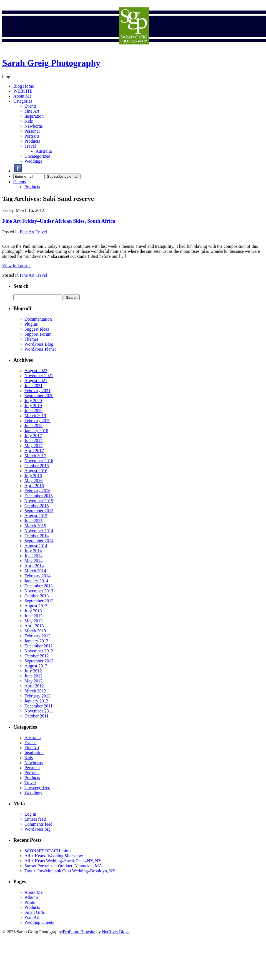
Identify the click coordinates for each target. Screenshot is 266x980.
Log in (30, 814)
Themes (32, 339)
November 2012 (39, 651)
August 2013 (36, 606)
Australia (44, 151)
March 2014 (35, 571)
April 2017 (34, 451)
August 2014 (36, 546)
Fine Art (32, 111)
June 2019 (33, 411)
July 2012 (33, 671)
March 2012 (35, 691)
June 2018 (33, 426)
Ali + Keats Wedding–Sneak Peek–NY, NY (63, 861)
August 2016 (36, 471)
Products (32, 141)
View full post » (17, 266)
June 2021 (33, 386)
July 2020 (33, 401)
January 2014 (36, 581)
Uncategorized (37, 156)
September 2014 (39, 541)
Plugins (31, 324)
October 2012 (37, 656)
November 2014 (39, 531)
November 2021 (39, 376)
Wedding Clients (39, 922)
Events (31, 106)
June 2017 (33, 441)
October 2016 (37, 466)
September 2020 (39, 396)
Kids (29, 121)
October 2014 (37, 536)
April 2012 (34, 686)
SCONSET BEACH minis (48, 851)
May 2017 (33, 446)
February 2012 (37, 696)
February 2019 (37, 421)
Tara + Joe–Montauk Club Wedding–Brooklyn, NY (70, 871)
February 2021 (37, 391)
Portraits (32, 136)
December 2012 (39, 646)
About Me (22, 96)
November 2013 (39, 591)
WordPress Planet (40, 349)
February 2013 (37, 636)
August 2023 (36, 371)
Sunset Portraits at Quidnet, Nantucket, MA (63, 866)
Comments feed (38, 824)
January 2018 (36, 431)
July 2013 (33, 611)
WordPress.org (37, 829)
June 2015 (33, 521)
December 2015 (39, 496)
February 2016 (37, 491)
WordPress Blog (39, 344)
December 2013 (39, 586)
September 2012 (39, 661)
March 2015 (35, 526)
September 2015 (39, 511)
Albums (32, 897)
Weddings (33, 161)
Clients (20, 182)
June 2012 (33, 676)
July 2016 (33, 476)
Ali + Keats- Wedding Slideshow (54, 856)
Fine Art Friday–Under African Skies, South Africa (59, 221)
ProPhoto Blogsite (79, 932)
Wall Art (32, 917)
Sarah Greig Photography (51, 63)
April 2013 (34, 626)
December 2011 (38, 706)
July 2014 (33, 551)
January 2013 (36, 641)
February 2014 (37, 576)
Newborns (34, 126)
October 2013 (37, 596)
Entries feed (35, 819)
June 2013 (33, 616)
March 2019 (35, 416)
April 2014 (34, 566)
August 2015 (36, 516)
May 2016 (33, 481)
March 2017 (35, 456)
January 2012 (36, 701)
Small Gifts (35, 912)
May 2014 (33, 561)
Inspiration (34, 116)
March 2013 (35, 631)
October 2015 (37, 506)
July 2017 (33, 436)
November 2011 (39, 711)
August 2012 (36, 666)
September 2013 (39, 601)
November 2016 (39, 461)
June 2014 (33, 556)
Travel (30, 146)
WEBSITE (23, 91)
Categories (23, 101)
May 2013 (33, 621)
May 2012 (33, 681)
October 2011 (37, 716)
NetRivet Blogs (116, 932)
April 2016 (34, 486)
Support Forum (38, 334)
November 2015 (39, 501)
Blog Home (24, 86)
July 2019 (33, 406)
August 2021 (36, 381)
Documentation (38, 319)
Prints (30, 902)
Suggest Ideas (37, 329)
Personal (32, 131)
